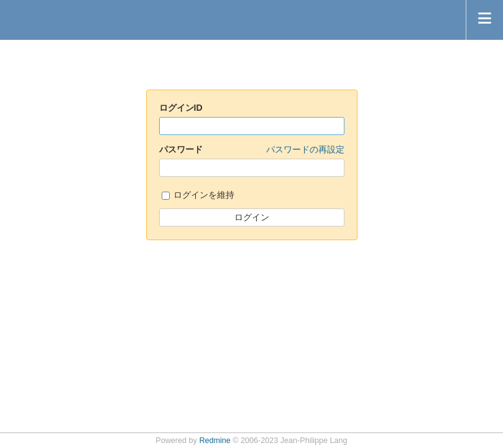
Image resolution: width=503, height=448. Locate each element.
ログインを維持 (198, 196)
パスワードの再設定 (305, 149)
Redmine (215, 441)
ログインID (181, 108)
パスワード (252, 150)
